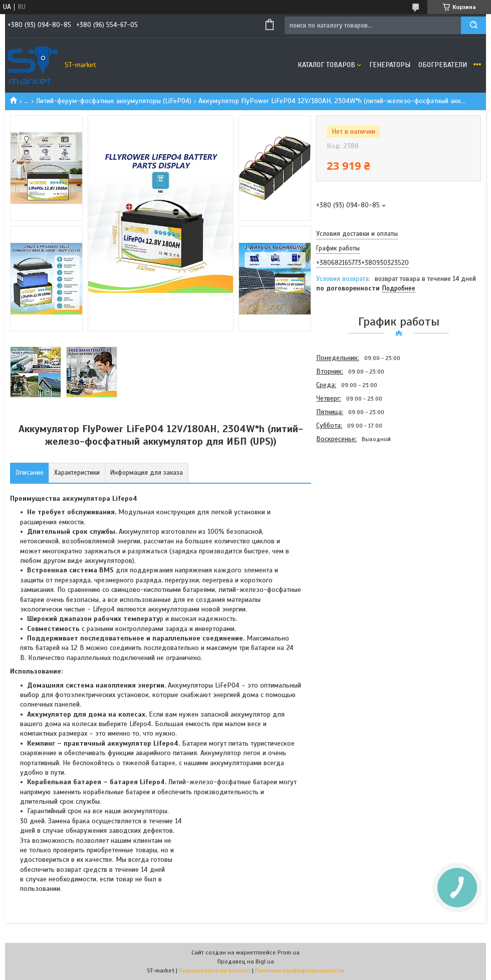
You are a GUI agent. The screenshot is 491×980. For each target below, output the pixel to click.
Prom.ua (289, 952)
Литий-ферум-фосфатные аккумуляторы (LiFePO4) (114, 101)
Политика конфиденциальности (300, 970)
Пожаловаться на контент (215, 970)
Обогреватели (443, 65)
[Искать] (473, 25)
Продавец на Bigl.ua (246, 961)
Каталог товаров (326, 65)
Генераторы (390, 65)
